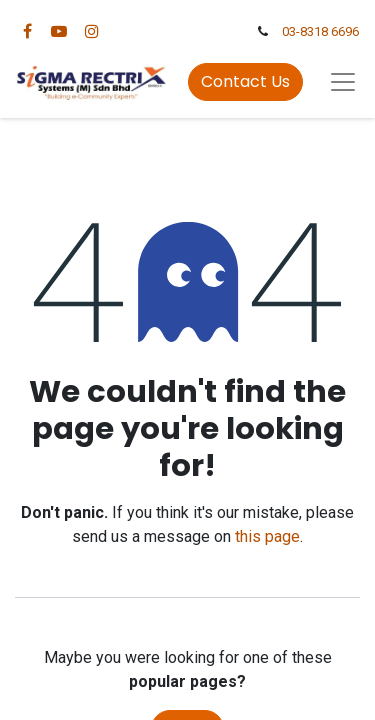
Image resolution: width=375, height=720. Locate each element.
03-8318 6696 (320, 31)
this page (267, 536)
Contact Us (245, 81)
